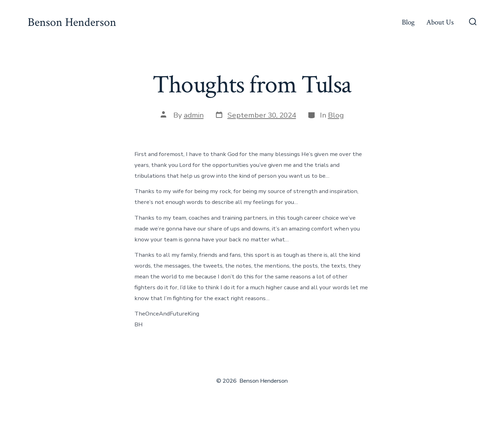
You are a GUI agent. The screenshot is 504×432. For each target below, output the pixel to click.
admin (194, 115)
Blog (408, 22)
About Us (440, 22)
